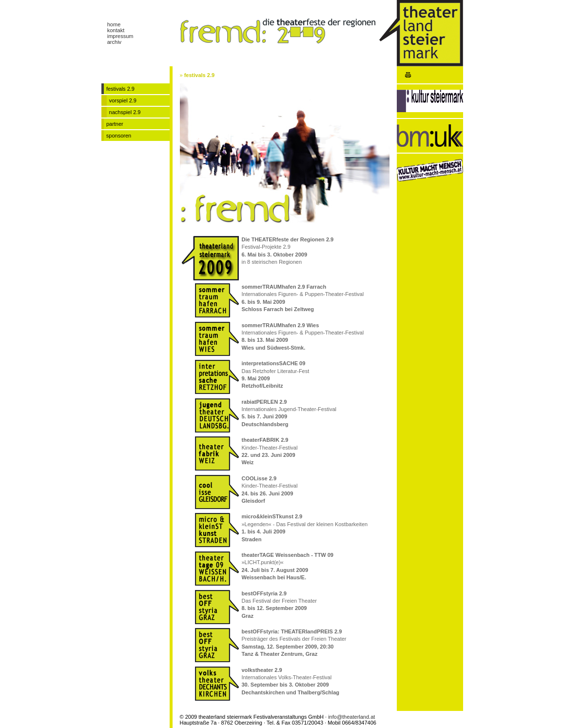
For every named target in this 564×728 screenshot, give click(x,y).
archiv (114, 42)
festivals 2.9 (199, 75)
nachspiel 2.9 (125, 112)
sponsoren (119, 136)
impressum (120, 36)
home (114, 24)
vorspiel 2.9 (123, 100)
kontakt (116, 30)
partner (115, 124)
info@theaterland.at (351, 717)
